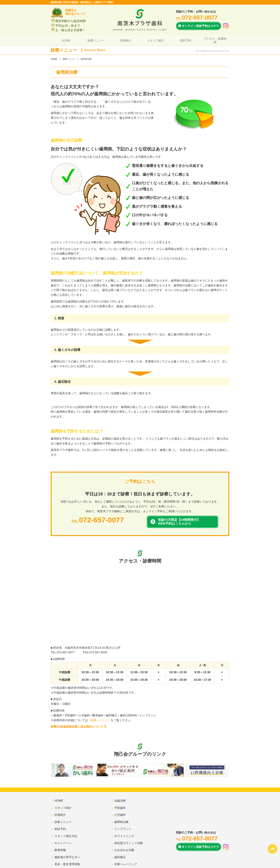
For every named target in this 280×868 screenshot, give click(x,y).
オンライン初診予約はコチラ (199, 26)
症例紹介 (125, 39)
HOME (66, 39)
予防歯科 (119, 804)
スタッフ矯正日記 (65, 824)
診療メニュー (95, 39)
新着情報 (59, 833)
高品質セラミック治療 (127, 828)
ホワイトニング (123, 824)
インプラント (122, 819)
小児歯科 (119, 809)
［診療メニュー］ (99, 720)
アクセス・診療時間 (214, 39)
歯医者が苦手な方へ (66, 838)
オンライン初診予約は (199, 833)
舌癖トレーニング (125, 843)
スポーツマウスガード (127, 852)
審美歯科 (119, 848)
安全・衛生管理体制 (66, 843)
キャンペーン (62, 828)
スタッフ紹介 (155, 39)
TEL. (197, 19)
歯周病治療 (120, 814)
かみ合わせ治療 (123, 833)
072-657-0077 (66, 652)
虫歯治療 (119, 800)
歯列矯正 (119, 838)
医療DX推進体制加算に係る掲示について (78, 727)
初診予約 (185, 39)
